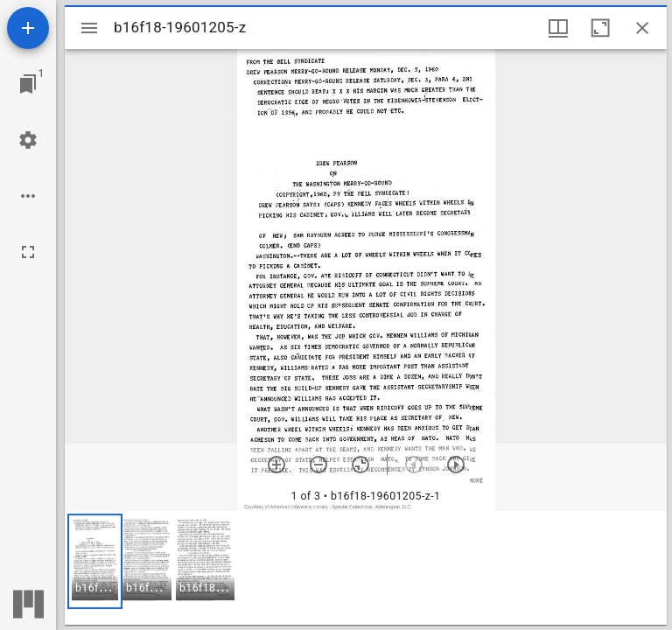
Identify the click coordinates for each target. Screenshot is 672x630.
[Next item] (456, 465)
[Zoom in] (276, 465)
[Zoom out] (318, 465)
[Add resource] (28, 28)
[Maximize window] (600, 28)
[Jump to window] (28, 84)
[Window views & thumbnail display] (558, 28)
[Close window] (642, 28)
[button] (95, 561)
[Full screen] (28, 252)
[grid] (366, 568)
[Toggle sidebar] (89, 28)
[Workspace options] (28, 196)
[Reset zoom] (360, 465)
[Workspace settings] (28, 140)
